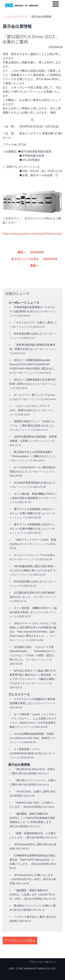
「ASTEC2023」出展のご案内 (31, 791)
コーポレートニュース (26, 373)
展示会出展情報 (27, 773)
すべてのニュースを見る (20, 940)
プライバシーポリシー (43, 962)
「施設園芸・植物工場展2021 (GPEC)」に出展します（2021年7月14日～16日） (32, 894)
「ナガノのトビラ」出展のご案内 (33, 322)
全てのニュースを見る (25, 259)
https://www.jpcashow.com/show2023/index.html (32, 234)
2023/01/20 (50, 259)
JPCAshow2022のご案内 (29, 844)
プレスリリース (46, 703)
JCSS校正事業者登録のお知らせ (33, 483)
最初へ (22, 252)
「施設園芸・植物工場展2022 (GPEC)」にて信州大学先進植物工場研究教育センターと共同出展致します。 (32, 818)
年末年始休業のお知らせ (28, 334)
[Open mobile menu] (56, 4)
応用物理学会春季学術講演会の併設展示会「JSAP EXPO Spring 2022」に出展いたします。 (32, 860)
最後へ (34, 266)
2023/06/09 (37, 252)
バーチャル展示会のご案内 (30, 917)
